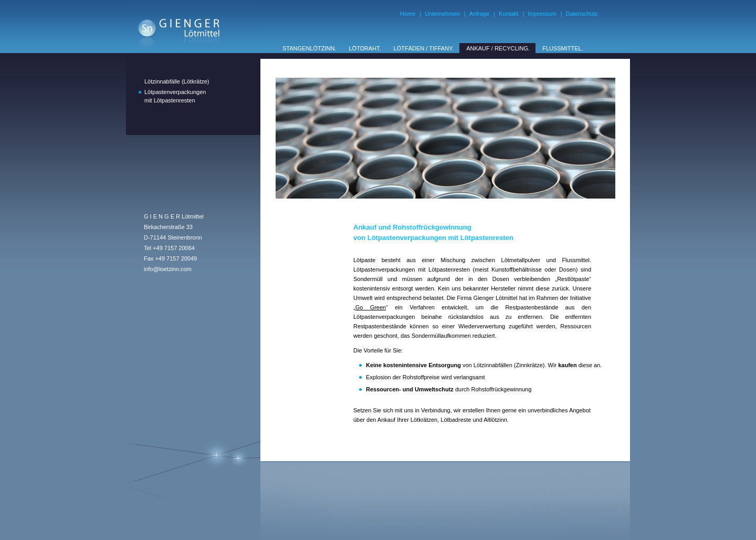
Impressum (542, 14)
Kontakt (508, 14)
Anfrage (480, 14)
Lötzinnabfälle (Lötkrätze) (177, 81)
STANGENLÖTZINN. (309, 48)
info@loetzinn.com (168, 269)
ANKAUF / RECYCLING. (498, 48)
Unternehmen (442, 14)
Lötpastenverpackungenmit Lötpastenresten (175, 96)
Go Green (371, 307)
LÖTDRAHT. (365, 48)
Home (408, 14)
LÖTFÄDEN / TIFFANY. (424, 48)
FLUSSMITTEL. (563, 48)
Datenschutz (582, 14)
